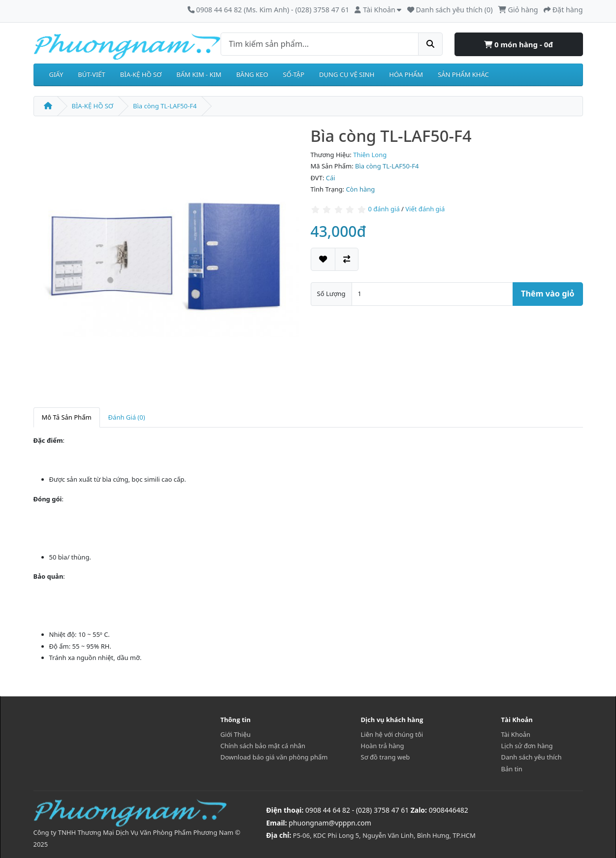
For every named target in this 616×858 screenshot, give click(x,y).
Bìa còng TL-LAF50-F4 (165, 106)
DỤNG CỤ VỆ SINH (347, 74)
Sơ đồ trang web (386, 757)
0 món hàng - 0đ (519, 44)
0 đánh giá (384, 209)
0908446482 (449, 810)
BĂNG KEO (252, 74)
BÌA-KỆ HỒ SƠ (141, 74)
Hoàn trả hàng (383, 746)
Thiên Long (370, 155)
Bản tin (512, 769)
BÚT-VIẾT (92, 74)
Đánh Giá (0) (127, 417)
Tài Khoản (516, 734)
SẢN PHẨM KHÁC (463, 74)
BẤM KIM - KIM (199, 74)
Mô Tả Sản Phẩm (67, 417)
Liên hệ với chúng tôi (392, 734)
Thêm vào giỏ (548, 294)
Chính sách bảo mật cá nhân (263, 746)
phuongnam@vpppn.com (330, 823)
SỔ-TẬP (294, 74)
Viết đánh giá (425, 209)
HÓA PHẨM (406, 74)
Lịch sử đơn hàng (527, 746)
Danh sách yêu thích (532, 757)
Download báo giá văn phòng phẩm (274, 757)
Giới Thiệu (236, 734)
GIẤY (56, 74)
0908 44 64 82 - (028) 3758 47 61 (357, 810)
